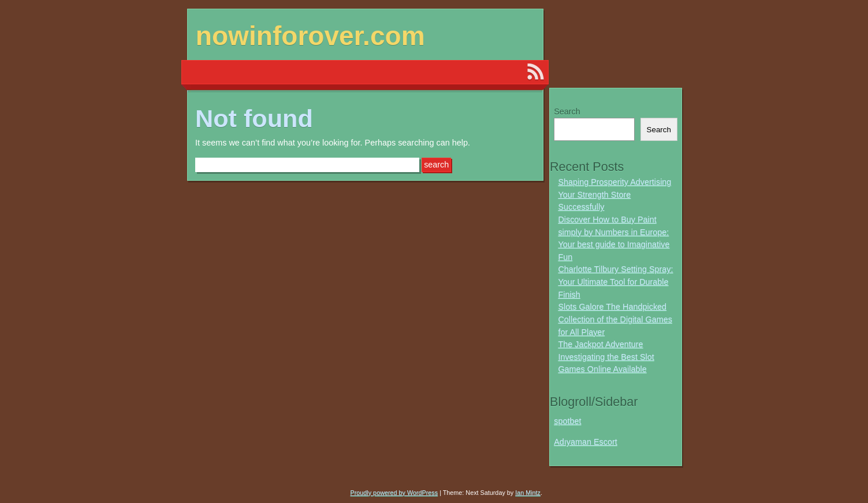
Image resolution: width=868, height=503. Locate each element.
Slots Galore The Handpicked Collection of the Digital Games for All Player (615, 319)
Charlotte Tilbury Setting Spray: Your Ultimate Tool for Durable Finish (615, 282)
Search (567, 111)
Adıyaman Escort (586, 442)
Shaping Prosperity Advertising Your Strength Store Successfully (614, 194)
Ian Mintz (528, 493)
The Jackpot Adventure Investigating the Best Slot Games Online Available (606, 357)
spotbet (567, 421)
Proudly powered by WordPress (394, 493)
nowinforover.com (310, 36)
